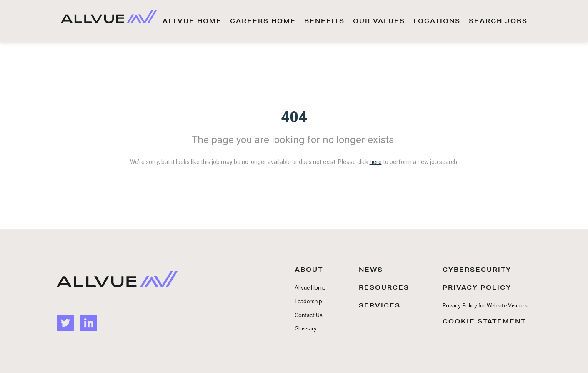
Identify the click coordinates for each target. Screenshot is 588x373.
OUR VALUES (379, 21)
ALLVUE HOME (192, 21)
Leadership (308, 302)
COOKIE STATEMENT (484, 321)
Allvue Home (310, 288)
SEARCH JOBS (498, 21)
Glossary (306, 329)
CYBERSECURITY (477, 270)
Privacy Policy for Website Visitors (485, 306)
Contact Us (309, 316)
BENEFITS (324, 21)
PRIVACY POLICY (477, 287)
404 (294, 117)
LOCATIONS (437, 21)
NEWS (371, 270)
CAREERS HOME (263, 21)
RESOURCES (384, 287)
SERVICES (380, 305)
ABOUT (309, 270)
